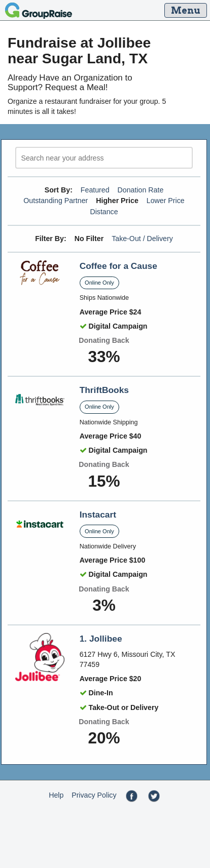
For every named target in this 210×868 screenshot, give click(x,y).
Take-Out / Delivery (142, 239)
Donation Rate (141, 190)
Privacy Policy (94, 795)
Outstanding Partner (56, 201)
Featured (95, 190)
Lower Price (166, 201)
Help (56, 795)
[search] (104, 158)
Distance (104, 212)
